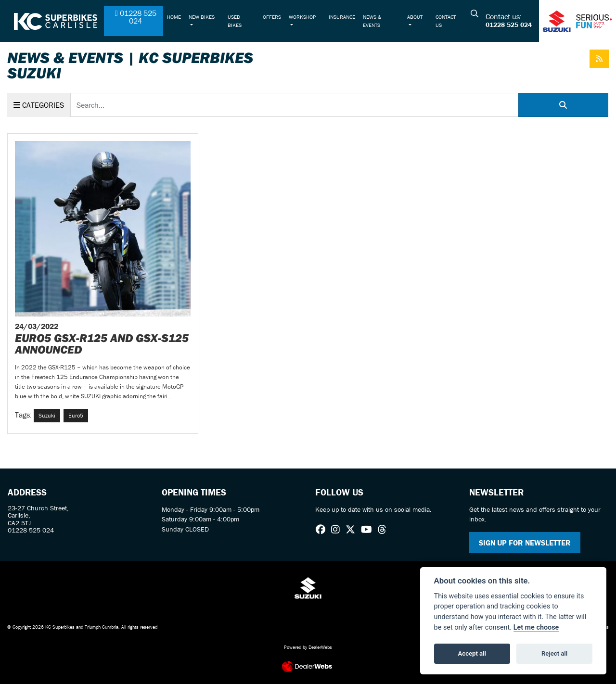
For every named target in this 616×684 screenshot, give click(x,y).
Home (174, 17)
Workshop (302, 17)
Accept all (472, 653)
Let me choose (536, 627)
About (415, 17)
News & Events (372, 21)
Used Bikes (235, 21)
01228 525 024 (509, 25)
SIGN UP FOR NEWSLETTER (525, 543)
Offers (272, 17)
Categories (39, 105)
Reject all (554, 653)
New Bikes (202, 17)
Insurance (342, 17)
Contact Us (446, 21)
